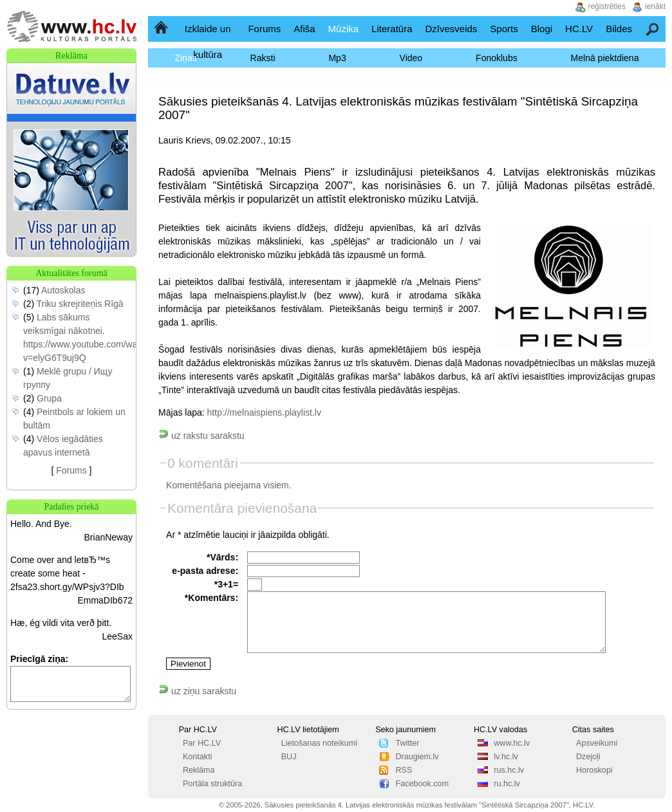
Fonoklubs (497, 58)
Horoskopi (594, 770)
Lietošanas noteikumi (319, 743)
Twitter (407, 743)
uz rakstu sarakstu (201, 436)
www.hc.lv (512, 743)
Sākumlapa (162, 29)
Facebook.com (422, 784)
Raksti (263, 58)
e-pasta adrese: (205, 571)
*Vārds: (222, 557)
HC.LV (579, 29)
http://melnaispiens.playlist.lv (264, 412)
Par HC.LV (202, 743)
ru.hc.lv (507, 784)
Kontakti (198, 757)
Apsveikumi (597, 743)
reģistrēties (607, 6)
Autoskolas (63, 290)
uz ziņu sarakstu (197, 691)
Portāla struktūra (212, 784)
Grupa (49, 398)
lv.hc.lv (506, 757)
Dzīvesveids (451, 29)
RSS (404, 770)
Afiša (304, 29)
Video (411, 58)
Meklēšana (653, 29)
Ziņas (185, 58)
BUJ (289, 757)
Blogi (542, 29)
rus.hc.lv (509, 770)
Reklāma (199, 770)
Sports (504, 29)
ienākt (655, 6)
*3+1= (226, 584)
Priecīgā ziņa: (39, 659)
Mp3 (337, 58)
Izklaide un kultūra (208, 42)
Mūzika (344, 29)
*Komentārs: (211, 598)
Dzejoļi (588, 757)
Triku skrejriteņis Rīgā (80, 304)
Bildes (619, 29)
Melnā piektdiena (605, 58)
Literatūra (392, 29)
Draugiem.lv (417, 757)
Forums (264, 29)
